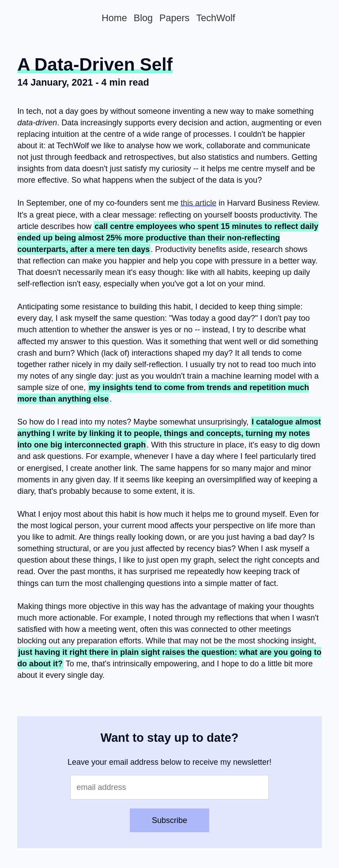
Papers (174, 18)
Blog (143, 18)
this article (198, 203)
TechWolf (215, 18)
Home (114, 18)
